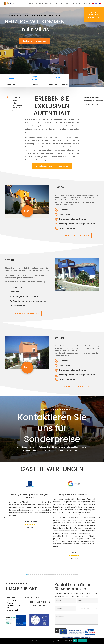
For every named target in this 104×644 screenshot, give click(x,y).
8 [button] (40, 575)
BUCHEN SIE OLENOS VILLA (77, 236)
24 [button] (71, 575)
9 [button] (42, 575)
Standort (59, 4)
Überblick (30, 4)
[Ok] (101, 641)
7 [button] (38, 575)
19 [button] (62, 575)
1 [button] (27, 575)
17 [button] (58, 575)
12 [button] (48, 575)
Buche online (78, 4)
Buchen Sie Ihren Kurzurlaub (35, 41)
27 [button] (77, 575)
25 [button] (73, 575)
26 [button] (75, 575)
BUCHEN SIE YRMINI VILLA (27, 313)
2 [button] (29, 575)
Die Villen (38, 4)
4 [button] (33, 575)
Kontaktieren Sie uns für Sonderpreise (52, 166)
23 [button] (69, 575)
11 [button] (46, 575)
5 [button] (35, 575)
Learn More (83, 641)
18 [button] (60, 575)
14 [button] (52, 575)
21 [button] (65, 575)
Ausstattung (50, 4)
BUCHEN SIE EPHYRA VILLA (77, 387)
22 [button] (67, 575)
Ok (75, 641)
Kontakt (87, 4)
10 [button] (44, 575)
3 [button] (31, 575)
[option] (31, 503)
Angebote (68, 4)
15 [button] (54, 575)
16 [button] (56, 575)
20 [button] (64, 575)
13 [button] (50, 575)
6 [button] (37, 575)
